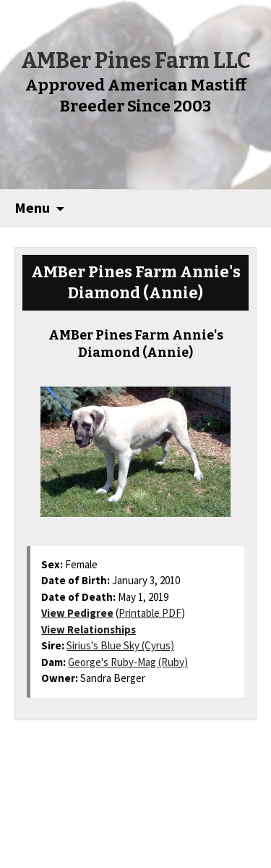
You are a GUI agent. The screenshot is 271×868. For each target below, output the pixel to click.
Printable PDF (150, 613)
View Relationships (89, 629)
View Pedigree (77, 613)
